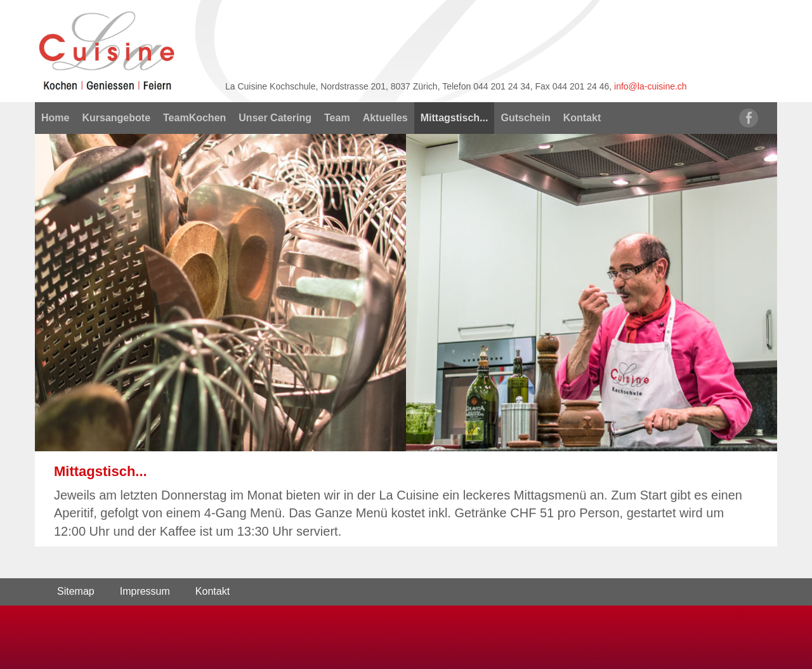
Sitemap (76, 591)
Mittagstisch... (455, 118)
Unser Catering (275, 118)
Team (337, 118)
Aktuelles (385, 118)
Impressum (145, 591)
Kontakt (582, 118)
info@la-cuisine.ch (651, 86)
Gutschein (525, 118)
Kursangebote (116, 118)
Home (55, 118)
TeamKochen (194, 118)
